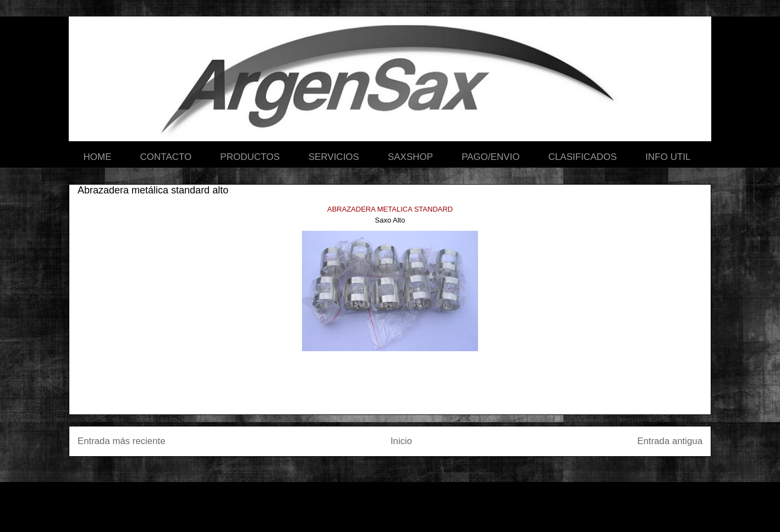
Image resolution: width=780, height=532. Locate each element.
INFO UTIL (668, 157)
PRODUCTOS (250, 157)
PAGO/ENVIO (491, 157)
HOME (98, 157)
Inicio (401, 441)
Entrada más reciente (122, 441)
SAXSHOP (410, 157)
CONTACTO (166, 157)
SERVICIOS (334, 157)
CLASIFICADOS (583, 157)
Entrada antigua (670, 441)
